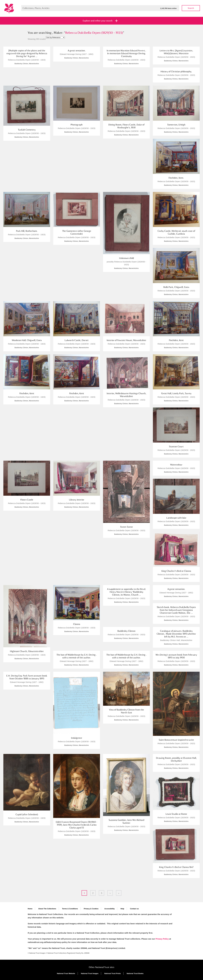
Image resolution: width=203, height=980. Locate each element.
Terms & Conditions (70, 909)
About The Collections (47, 909)
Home (30, 909)
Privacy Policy (162, 939)
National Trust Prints (113, 973)
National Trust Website (66, 973)
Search (191, 8)
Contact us (134, 909)
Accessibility (110, 909)
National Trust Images (90, 973)
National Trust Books (135, 973)
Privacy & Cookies (91, 909)
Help (122, 909)
